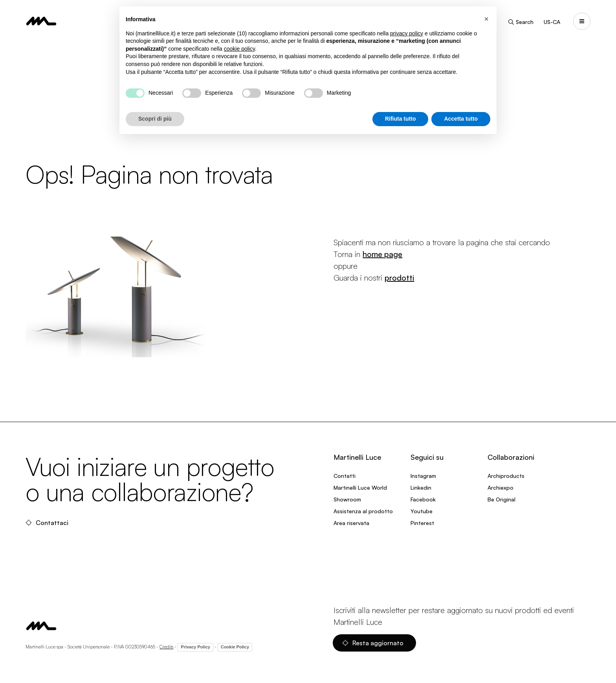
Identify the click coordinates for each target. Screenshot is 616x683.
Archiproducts (506, 476)
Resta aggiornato (373, 643)
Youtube (422, 511)
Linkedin (421, 487)
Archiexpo (500, 487)
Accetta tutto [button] (461, 119)
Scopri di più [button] (155, 119)
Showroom (347, 499)
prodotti (399, 278)
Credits (166, 647)
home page (382, 254)
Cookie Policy (235, 647)
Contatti (345, 476)
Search (520, 22)
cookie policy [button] (239, 49)
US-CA (552, 22)
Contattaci (47, 523)
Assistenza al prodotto (363, 511)
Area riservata (351, 523)
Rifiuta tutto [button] (401, 119)
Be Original (501, 499)
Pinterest (422, 523)
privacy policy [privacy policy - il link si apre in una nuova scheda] (407, 33)
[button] (486, 19)
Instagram (423, 476)
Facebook (423, 499)
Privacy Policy (195, 647)
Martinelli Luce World (360, 487)
